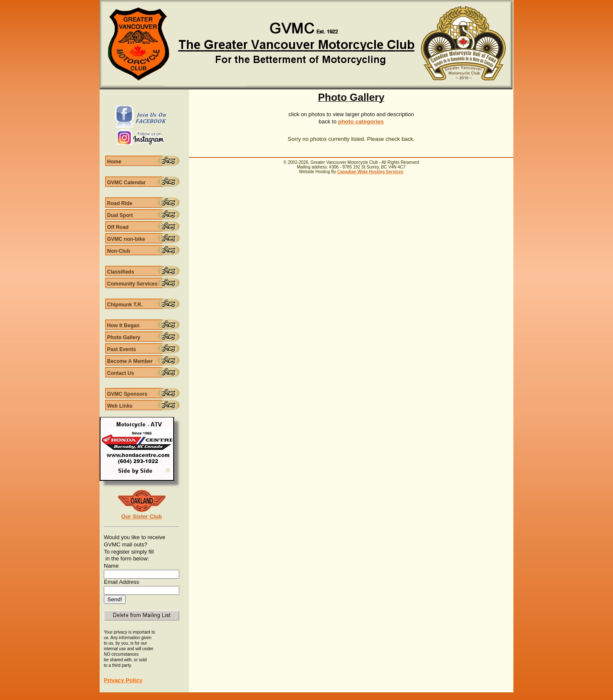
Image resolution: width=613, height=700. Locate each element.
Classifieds (121, 272)
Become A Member (130, 361)
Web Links (120, 406)
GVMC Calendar (127, 183)
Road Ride (120, 203)
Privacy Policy (123, 680)
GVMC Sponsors (127, 394)
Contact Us (121, 373)
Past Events (122, 349)
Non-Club (119, 251)
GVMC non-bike (126, 239)
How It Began (123, 326)
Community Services (133, 284)
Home (114, 162)
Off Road (118, 227)
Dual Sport (120, 215)
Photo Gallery (124, 337)
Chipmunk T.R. (125, 305)
